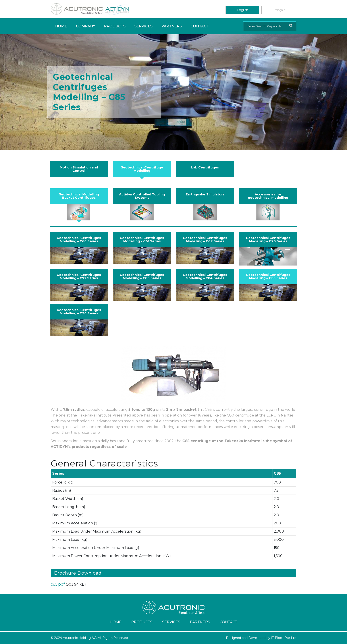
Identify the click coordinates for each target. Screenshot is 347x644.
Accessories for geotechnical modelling (268, 196)
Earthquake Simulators (205, 194)
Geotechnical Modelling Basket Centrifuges (79, 196)
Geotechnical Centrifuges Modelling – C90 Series (79, 312)
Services (143, 26)
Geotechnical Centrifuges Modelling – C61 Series (142, 240)
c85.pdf (58, 584)
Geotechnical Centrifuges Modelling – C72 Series (79, 276)
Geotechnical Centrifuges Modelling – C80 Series (142, 276)
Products (115, 26)
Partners (172, 26)
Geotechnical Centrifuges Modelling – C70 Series (268, 240)
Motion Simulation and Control (79, 169)
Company (86, 26)
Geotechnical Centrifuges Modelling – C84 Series (205, 276)
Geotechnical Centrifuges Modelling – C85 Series (268, 276)
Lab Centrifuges (205, 167)
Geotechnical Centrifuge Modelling (142, 169)
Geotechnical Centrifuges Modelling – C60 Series (79, 240)
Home (61, 26)
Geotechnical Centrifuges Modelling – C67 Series (205, 240)
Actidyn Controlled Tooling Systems (142, 196)
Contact (200, 26)
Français (279, 10)
